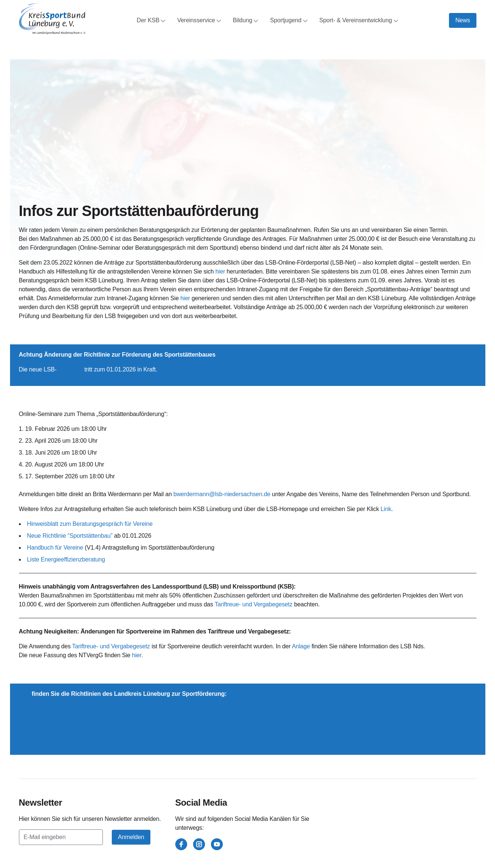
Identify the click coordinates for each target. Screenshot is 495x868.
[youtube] (217, 844)
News (463, 20)
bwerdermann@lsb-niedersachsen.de (222, 494)
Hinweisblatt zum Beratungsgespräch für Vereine (90, 524)
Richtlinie (69, 369)
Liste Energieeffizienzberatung (66, 559)
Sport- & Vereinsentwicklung (359, 20)
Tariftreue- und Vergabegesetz (254, 604)
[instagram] (199, 844)
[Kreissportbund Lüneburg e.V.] (52, 19)
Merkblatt (32, 738)
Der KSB (151, 20)
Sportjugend (289, 20)
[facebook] (181, 844)
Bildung (245, 20)
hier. (137, 655)
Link (386, 509)
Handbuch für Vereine (55, 548)
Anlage (301, 646)
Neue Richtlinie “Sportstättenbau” (70, 536)
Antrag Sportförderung (51, 723)
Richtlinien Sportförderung (56, 709)
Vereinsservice (199, 20)
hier (220, 271)
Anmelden (131, 837)
